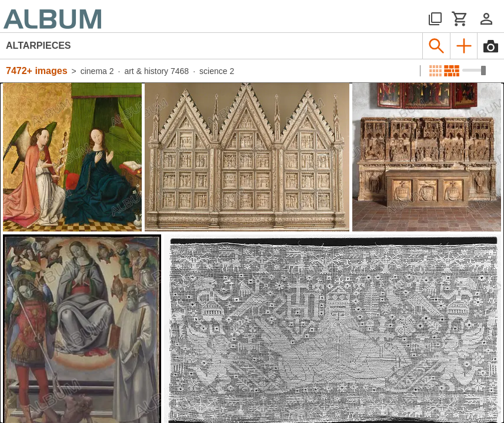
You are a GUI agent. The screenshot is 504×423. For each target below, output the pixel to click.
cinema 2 (97, 71)
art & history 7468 (156, 71)
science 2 (217, 71)
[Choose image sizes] (474, 70)
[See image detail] (72, 157)
